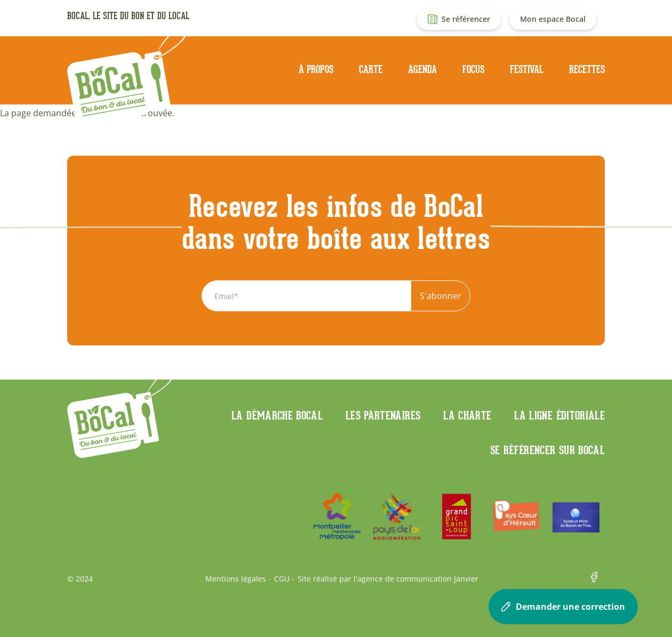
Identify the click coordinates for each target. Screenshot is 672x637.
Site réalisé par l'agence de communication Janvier (388, 579)
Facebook (598, 579)
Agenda (422, 69)
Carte (371, 69)
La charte (467, 415)
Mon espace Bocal (553, 19)
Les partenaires (383, 415)
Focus (473, 69)
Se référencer (466, 19)
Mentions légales (236, 579)
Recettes (587, 69)
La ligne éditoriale (559, 415)
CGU (282, 579)
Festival (527, 69)
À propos (316, 69)
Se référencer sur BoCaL (547, 450)
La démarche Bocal (277, 415)
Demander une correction (563, 607)
